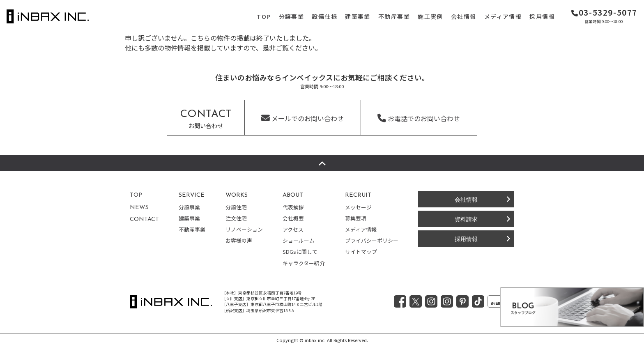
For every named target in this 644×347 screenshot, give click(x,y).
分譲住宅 (236, 207)
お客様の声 (239, 240)
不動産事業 (394, 16)
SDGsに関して (300, 252)
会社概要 (293, 218)
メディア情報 (503, 16)
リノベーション (244, 229)
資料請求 (466, 219)
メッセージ (358, 207)
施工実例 (430, 16)
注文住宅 (236, 218)
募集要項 (356, 218)
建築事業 (358, 16)
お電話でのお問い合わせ (419, 118)
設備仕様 (324, 16)
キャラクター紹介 (304, 263)
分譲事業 (292, 16)
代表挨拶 (293, 207)
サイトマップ (361, 252)
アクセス (293, 229)
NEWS (139, 208)
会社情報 (464, 16)
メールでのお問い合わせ (302, 118)
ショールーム (299, 240)
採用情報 (542, 16)
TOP (264, 16)
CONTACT (144, 219)
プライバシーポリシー (372, 240)
